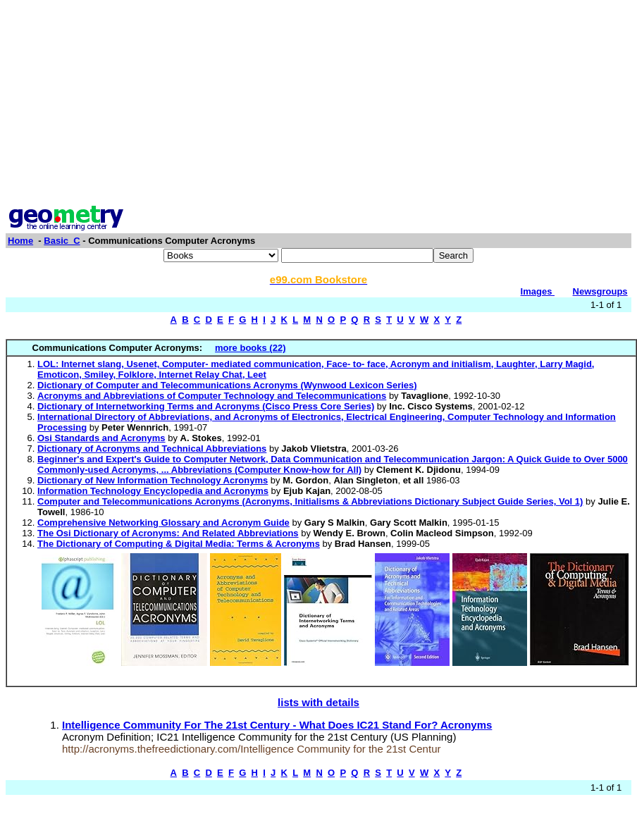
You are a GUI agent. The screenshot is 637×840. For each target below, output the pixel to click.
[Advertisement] (319, 104)
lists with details (318, 702)
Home (20, 241)
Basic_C (62, 241)
